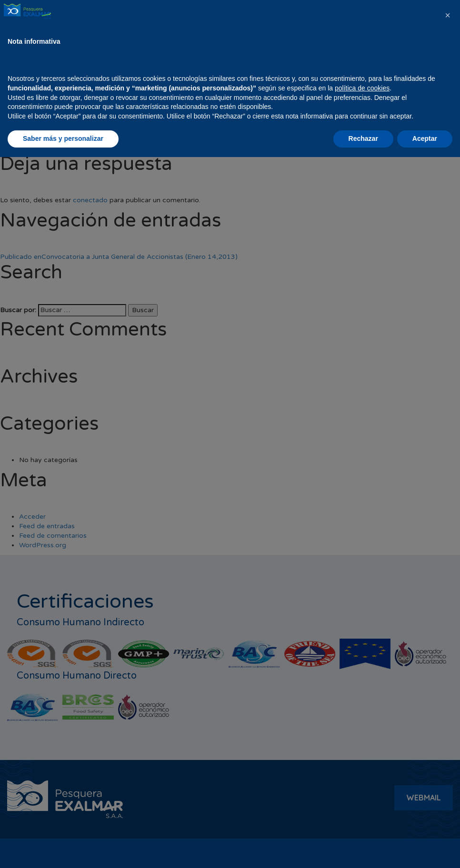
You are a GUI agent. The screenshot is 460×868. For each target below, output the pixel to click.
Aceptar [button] (425, 849)
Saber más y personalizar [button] (63, 849)
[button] (448, 726)
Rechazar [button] (363, 849)
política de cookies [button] (362, 799)
